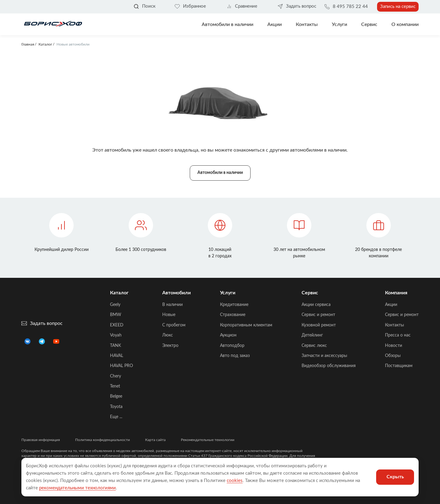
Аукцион (228, 335)
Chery (116, 376)
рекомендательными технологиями (77, 488)
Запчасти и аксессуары (324, 356)
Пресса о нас (398, 335)
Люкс (168, 335)
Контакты (307, 24)
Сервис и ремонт (318, 315)
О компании (405, 24)
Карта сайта (155, 440)
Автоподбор (232, 346)
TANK (116, 346)
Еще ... (116, 417)
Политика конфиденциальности (103, 440)
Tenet (115, 386)
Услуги (339, 24)
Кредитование (234, 305)
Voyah (116, 335)
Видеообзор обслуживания (329, 366)
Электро (170, 346)
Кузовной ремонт (319, 325)
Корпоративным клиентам (246, 325)
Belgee (116, 396)
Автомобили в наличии (227, 24)
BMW (116, 315)
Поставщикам (399, 366)
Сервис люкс (314, 346)
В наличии (172, 305)
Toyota (116, 407)
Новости (394, 346)
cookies (235, 481)
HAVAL (117, 356)
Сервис (369, 24)
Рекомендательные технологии (208, 440)
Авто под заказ (235, 356)
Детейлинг (312, 335)
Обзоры (393, 356)
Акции (391, 305)
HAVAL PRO (121, 366)
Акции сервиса (316, 305)
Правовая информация (41, 440)
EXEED (117, 325)
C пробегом (174, 325)
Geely (115, 305)
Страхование (233, 315)
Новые (169, 315)
